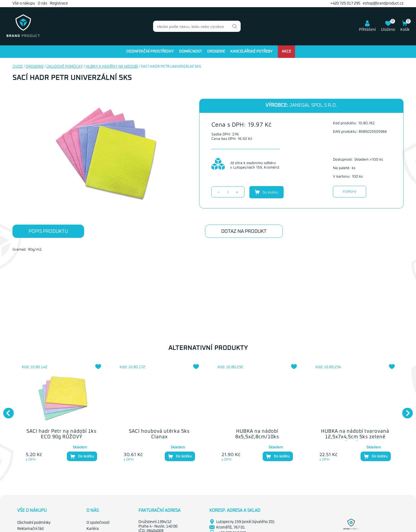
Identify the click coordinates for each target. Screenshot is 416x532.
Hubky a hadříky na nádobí (112, 67)
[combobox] (197, 26)
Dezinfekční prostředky (150, 52)
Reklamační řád (30, 529)
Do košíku (266, 192)
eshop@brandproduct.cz (383, 3)
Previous (6, 410)
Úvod (18, 67)
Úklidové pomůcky (65, 67)
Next (405, 410)
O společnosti (98, 523)
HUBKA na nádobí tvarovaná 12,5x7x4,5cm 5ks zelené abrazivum (355, 437)
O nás (42, 3)
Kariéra (93, 529)
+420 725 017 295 (345, 3)
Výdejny (350, 191)
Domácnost (190, 52)
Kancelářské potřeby (251, 52)
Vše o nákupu (24, 3)
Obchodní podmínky (34, 523)
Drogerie (216, 52)
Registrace (59, 3)
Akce (286, 52)
